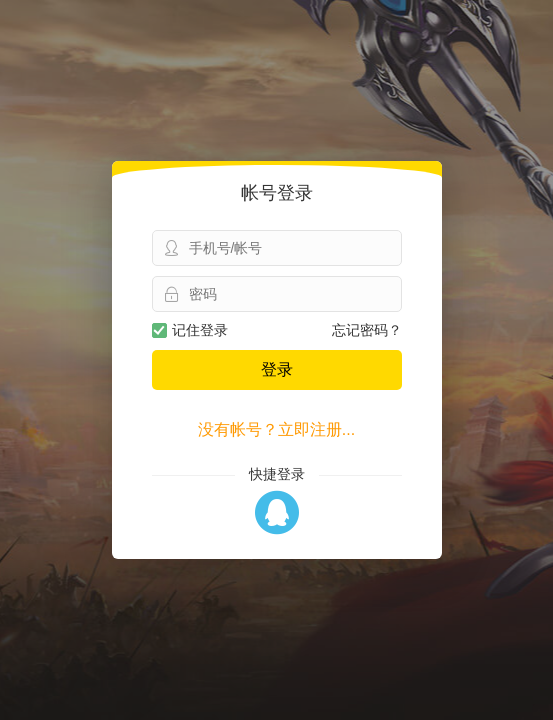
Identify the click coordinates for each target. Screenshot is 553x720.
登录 (277, 369)
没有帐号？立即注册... (276, 429)
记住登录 (190, 330)
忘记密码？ (367, 330)
